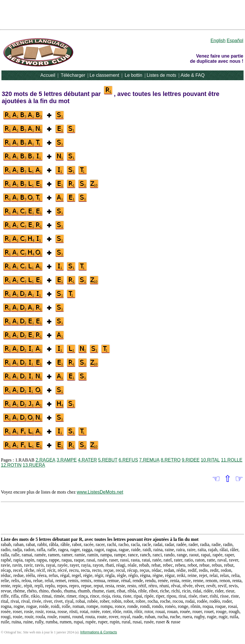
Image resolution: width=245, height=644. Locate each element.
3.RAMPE (67, 460)
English (218, 41)
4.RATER (87, 460)
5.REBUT (108, 460)
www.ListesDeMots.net (100, 492)
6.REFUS (128, 460)
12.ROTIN (11, 465)
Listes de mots (161, 75)
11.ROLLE (232, 460)
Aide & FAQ (193, 75)
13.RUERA (34, 465)
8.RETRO (171, 460)
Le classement (104, 75)
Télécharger (73, 75)
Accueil (48, 75)
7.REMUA (149, 460)
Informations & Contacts (99, 632)
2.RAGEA (45, 460)
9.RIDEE (191, 460)
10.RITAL (210, 460)
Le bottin (134, 75)
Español (235, 41)
